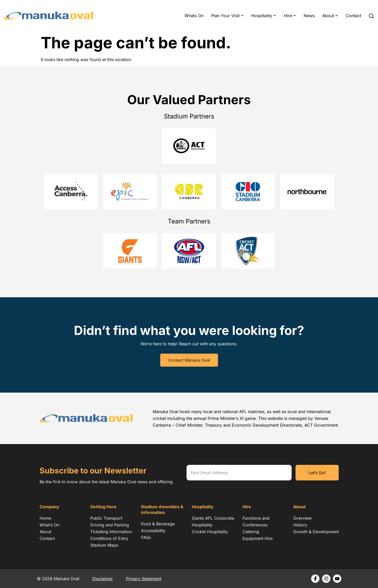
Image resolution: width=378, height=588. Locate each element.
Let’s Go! (317, 473)
